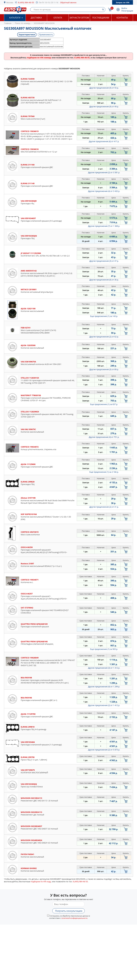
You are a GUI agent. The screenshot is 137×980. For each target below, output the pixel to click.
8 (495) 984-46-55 (26, 2)
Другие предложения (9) (104, 88)
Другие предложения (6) (104, 141)
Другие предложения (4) (104, 191)
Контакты (122, 18)
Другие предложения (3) (104, 261)
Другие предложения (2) (104, 172)
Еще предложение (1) (104, 316)
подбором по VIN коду (41, 882)
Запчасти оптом (79, 18)
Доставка (36, 18)
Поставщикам (101, 18)
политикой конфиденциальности (74, 918)
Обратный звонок (68, 2)
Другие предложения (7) (104, 226)
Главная (8, 23)
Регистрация (127, 11)
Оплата (58, 18)
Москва (10, 2)
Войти (124, 8)
